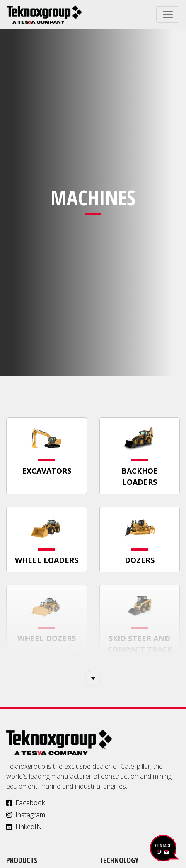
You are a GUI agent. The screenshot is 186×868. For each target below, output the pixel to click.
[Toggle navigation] (168, 14)
